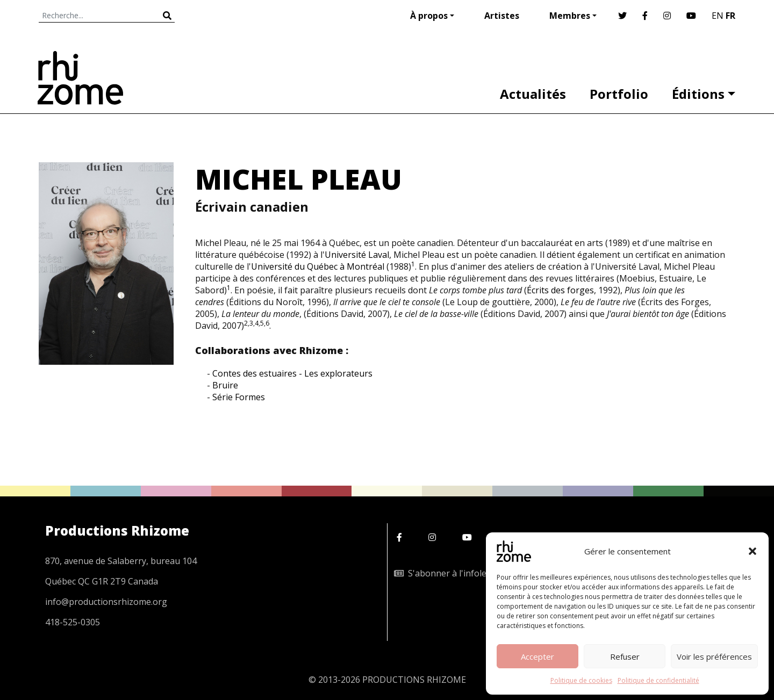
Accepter (537, 656)
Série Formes (239, 397)
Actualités (533, 94)
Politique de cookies (581, 680)
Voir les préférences (714, 656)
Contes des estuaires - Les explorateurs (292, 373)
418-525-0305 (73, 622)
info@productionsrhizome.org (106, 602)
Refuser (625, 656)
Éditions (698, 94)
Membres (570, 16)
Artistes (502, 16)
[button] (752, 551)
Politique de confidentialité (658, 680)
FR (730, 16)
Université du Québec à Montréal (318, 266)
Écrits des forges (560, 290)
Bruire (225, 385)
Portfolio (619, 94)
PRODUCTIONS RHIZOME (414, 680)
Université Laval (357, 255)
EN (718, 16)
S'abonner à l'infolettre (448, 573)
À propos (429, 16)
